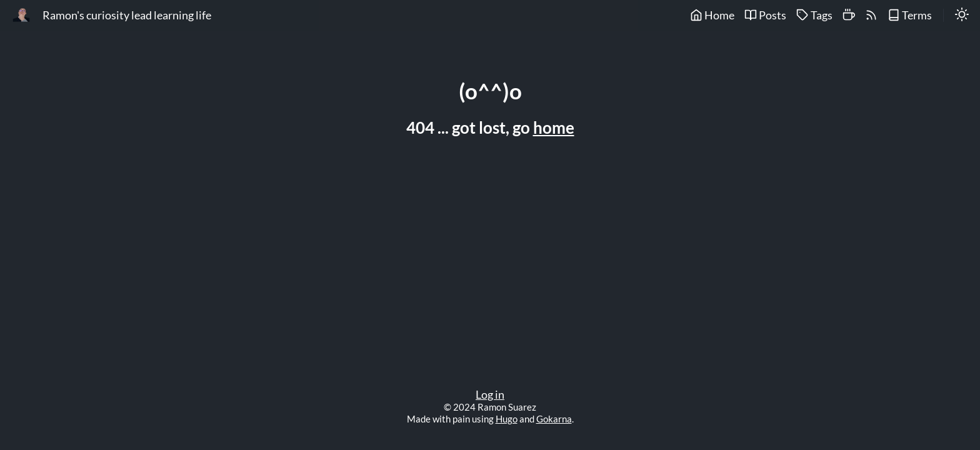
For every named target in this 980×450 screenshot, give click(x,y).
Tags (814, 15)
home (554, 127)
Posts (765, 15)
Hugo (507, 419)
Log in (490, 395)
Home (712, 15)
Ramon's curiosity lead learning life (127, 15)
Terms (910, 15)
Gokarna (554, 419)
